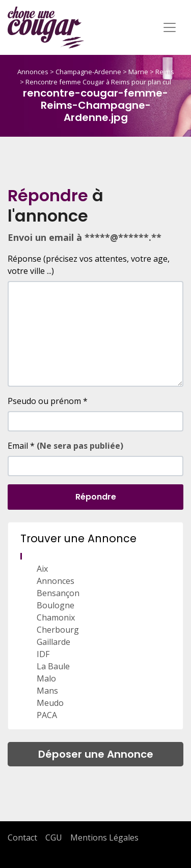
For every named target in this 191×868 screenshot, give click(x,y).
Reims (165, 72)
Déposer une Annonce (96, 754)
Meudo (50, 703)
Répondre (96, 497)
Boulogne (56, 605)
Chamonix (56, 617)
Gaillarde (53, 642)
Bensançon (58, 593)
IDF (43, 654)
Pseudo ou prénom (48, 401)
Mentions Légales (104, 838)
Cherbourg (58, 630)
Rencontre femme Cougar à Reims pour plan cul (98, 82)
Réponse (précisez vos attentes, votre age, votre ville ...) (89, 265)
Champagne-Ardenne (88, 72)
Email (65, 446)
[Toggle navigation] (170, 27)
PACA (47, 715)
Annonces (33, 72)
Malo (46, 678)
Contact (22, 838)
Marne (138, 72)
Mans (47, 691)
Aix (42, 569)
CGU (54, 838)
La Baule (53, 666)
